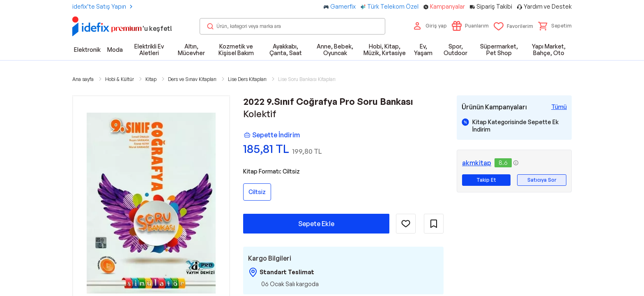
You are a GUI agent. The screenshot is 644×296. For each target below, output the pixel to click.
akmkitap (477, 163)
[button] (555, 26)
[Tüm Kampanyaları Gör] (559, 107)
